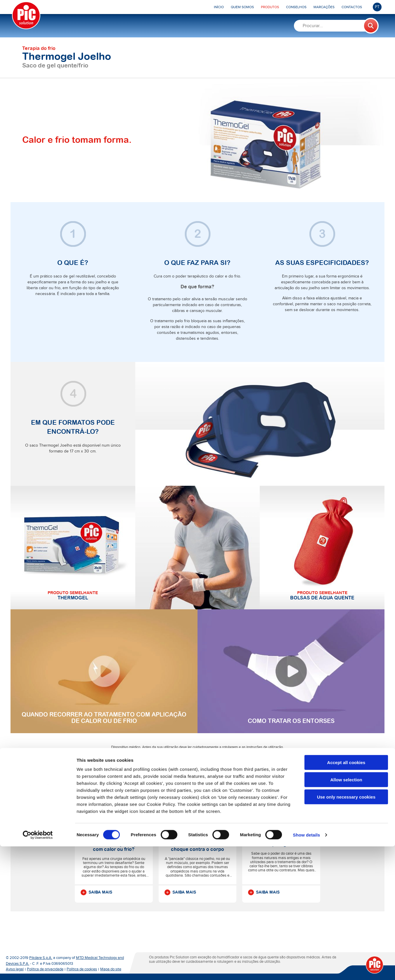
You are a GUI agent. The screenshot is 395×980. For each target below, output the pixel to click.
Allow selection (346, 913)
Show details (307, 968)
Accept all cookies (346, 896)
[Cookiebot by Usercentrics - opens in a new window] (38, 969)
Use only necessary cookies (346, 930)
